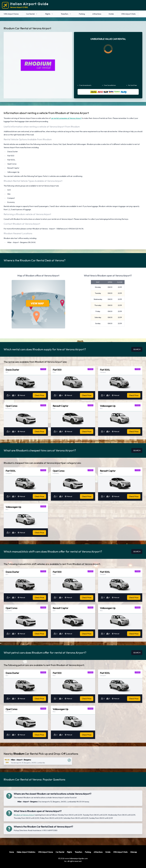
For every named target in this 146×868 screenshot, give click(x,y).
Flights (49, 14)
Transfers (66, 14)
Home (12, 852)
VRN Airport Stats (128, 14)
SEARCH (137, 349)
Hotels (111, 14)
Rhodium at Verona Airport (24, 815)
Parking (82, 14)
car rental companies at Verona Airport (66, 118)
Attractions (97, 14)
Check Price (39, 395)
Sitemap (134, 852)
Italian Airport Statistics (26, 852)
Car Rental (32, 14)
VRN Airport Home (11, 14)
